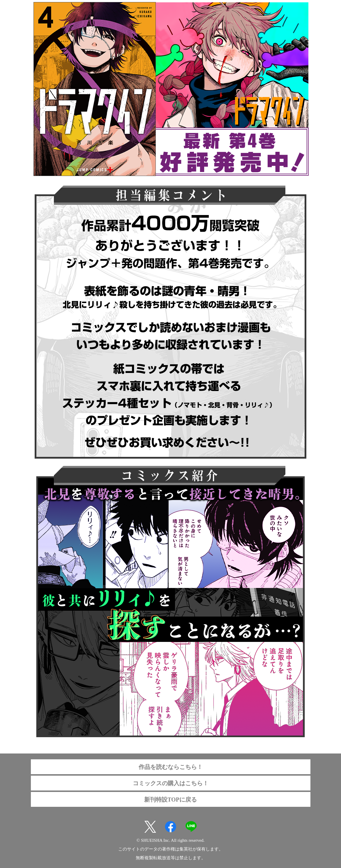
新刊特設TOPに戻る (170, 800)
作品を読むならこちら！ (171, 767)
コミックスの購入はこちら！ (171, 783)
